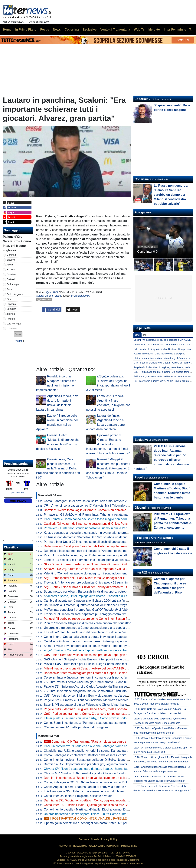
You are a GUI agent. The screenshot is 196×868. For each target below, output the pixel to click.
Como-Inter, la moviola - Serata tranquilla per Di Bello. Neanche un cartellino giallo (99, 760)
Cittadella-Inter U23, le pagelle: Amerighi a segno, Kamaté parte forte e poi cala (97, 751)
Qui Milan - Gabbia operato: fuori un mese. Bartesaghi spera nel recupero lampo (98, 641)
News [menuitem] (57, 30)
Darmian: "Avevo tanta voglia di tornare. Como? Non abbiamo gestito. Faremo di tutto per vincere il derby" (115, 510)
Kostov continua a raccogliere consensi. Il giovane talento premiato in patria (94, 533)
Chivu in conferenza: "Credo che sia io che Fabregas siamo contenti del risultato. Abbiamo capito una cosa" (116, 746)
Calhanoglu (13, 284)
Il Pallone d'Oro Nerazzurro (154, 538)
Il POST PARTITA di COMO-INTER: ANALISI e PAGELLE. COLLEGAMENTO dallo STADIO (108, 819)
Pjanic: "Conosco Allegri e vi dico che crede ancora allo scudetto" (87, 623)
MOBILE (126, 846)
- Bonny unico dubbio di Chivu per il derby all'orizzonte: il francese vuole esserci (100, 587)
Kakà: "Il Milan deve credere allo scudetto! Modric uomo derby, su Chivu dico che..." (100, 646)
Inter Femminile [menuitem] (175, 30)
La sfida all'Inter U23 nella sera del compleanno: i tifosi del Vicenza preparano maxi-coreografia (107, 632)
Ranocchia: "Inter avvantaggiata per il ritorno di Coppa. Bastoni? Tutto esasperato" (99, 673)
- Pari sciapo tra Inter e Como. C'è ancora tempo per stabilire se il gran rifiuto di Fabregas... (108, 714)
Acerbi (10, 265)
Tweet (73, 310)
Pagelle (140, 477)
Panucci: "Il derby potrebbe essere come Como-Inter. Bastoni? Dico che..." (94, 619)
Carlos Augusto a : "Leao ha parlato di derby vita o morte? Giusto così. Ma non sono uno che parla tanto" (116, 787)
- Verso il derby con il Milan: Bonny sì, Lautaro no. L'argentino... (90, 696)
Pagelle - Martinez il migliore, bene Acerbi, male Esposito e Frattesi (92, 709)
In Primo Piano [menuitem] (26, 30)
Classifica (11, 547)
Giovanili (141, 508)
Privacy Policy (109, 839)
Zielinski (11, 314)
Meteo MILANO (18, 501)
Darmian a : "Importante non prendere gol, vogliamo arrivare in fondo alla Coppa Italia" (104, 764)
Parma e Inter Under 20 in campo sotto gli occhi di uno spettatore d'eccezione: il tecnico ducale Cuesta (113, 542)
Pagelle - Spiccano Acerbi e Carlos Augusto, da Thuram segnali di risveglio (96, 687)
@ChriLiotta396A (80, 296)
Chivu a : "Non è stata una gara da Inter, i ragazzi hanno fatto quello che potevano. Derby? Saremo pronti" (117, 769)
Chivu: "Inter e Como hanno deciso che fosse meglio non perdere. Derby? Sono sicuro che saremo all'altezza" (117, 519)
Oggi (137, 335)
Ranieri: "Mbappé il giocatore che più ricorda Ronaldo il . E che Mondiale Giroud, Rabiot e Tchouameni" (108, 468)
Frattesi (11, 279)
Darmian (11, 274)
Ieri (145, 335)
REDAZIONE (80, 846)
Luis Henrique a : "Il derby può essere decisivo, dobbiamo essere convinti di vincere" (103, 791)
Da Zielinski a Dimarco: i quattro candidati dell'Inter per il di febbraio (102, 605)
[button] (18, 334)
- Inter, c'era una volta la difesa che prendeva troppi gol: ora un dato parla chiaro (101, 655)
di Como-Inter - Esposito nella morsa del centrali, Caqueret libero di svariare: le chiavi (111, 650)
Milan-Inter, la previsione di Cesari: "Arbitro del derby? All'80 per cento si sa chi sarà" (100, 668)
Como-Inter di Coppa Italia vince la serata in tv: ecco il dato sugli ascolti (91, 637)
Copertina (142, 179)
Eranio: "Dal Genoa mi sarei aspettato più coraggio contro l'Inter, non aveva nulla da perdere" (106, 614)
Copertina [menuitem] (72, 30)
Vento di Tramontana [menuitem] (115, 30)
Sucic (10, 289)
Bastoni (11, 270)
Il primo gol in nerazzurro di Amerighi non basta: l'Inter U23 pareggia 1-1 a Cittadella (100, 823)
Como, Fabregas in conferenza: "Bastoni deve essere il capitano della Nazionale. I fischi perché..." (109, 755)
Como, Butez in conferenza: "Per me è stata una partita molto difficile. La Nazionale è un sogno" (108, 723)
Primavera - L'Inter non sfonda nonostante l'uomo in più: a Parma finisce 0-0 (95, 528)
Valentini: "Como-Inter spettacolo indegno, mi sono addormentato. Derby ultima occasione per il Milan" (112, 573)
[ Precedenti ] (18, 493)
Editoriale (141, 99)
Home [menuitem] (7, 30)
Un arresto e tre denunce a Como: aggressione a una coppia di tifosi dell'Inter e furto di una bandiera (111, 628)
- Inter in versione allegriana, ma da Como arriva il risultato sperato (91, 691)
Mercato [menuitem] (154, 30)
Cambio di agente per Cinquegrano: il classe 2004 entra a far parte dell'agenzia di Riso (102, 601)
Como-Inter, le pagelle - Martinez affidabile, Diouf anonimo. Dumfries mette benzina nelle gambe (108, 809)
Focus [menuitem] (45, 30)
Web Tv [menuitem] (139, 30)
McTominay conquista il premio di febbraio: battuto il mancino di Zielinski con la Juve (116, 610)
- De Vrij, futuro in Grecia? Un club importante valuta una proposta (94, 569)
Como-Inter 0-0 (147, 252)
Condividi (52, 310)
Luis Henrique (14, 324)
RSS (135, 846)
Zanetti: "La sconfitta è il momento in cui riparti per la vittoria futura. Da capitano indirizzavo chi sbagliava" (114, 560)
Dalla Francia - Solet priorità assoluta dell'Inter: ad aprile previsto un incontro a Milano (101, 546)
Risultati (18, 341)
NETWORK (65, 846)
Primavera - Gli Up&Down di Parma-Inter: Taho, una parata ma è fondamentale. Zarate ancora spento (112, 515)
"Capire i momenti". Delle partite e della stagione (76, 727)
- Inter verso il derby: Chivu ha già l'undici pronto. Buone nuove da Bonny (95, 682)
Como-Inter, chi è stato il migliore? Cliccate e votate (78, 796)
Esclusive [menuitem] (90, 30)
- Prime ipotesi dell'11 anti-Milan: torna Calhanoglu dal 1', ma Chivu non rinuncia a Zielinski (107, 578)
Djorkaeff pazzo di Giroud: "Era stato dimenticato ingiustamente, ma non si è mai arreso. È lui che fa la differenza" (108, 444)
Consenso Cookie (89, 839)
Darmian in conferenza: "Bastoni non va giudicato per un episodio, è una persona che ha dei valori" (110, 778)
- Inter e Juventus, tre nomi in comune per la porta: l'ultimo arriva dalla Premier (102, 677)
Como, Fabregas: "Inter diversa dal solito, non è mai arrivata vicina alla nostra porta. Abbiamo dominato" (113, 501)
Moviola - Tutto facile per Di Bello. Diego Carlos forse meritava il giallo (94, 664)
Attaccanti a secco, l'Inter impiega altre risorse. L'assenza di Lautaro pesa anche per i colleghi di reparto (113, 596)
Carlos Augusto (15, 294)
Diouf (9, 299)
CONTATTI (113, 846)
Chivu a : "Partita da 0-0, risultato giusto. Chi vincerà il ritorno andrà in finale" (97, 773)
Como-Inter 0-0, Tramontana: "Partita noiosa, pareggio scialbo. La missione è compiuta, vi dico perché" (117, 742)
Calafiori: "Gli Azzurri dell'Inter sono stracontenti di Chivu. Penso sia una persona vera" (102, 524)
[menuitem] (190, 30)
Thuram (11, 319)
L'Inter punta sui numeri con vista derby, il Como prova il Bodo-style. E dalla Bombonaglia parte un (116, 718)
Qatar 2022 (52, 292)
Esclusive (142, 440)
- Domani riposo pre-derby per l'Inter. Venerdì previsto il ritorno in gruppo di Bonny (101, 564)
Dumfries (11, 309)
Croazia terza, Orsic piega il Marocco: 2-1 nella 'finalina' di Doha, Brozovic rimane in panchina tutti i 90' (58, 468)
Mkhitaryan (13, 329)
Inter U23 (141, 572)
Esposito (11, 304)
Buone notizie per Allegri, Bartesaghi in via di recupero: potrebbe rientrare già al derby (101, 592)
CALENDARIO (97, 846)
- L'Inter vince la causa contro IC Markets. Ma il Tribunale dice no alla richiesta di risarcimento (109, 506)
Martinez (11, 255)
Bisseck (11, 260)
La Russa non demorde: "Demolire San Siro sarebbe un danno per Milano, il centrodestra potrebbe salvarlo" (116, 537)
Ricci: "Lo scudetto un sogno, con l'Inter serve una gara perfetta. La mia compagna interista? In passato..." (115, 555)
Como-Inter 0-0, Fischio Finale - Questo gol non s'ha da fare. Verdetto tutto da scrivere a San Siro (109, 805)
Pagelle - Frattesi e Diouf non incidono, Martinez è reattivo (86, 700)
